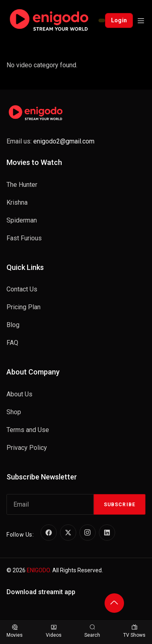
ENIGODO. (39, 570)
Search (92, 631)
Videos (54, 631)
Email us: (50, 141)
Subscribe (120, 505)
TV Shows (134, 631)
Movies (15, 631)
